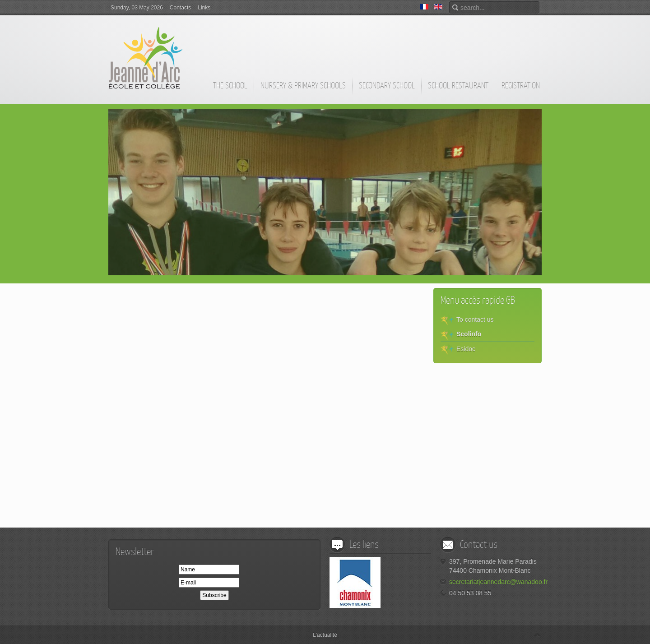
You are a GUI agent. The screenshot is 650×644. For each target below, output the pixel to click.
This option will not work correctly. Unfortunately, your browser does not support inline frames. (266, 401)
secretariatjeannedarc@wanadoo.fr (498, 582)
